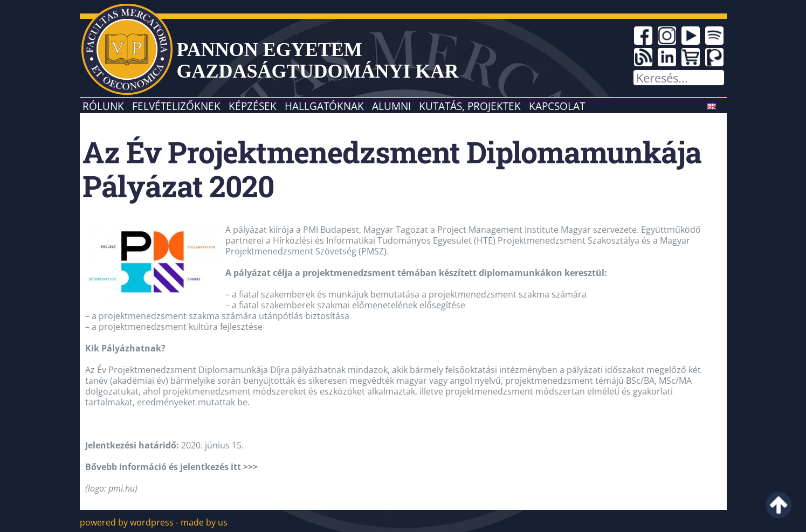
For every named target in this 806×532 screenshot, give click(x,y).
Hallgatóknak (324, 106)
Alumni (391, 106)
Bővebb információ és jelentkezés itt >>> (171, 467)
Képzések (253, 106)
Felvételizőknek (176, 106)
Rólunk (103, 106)
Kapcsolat (557, 106)
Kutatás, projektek (470, 106)
